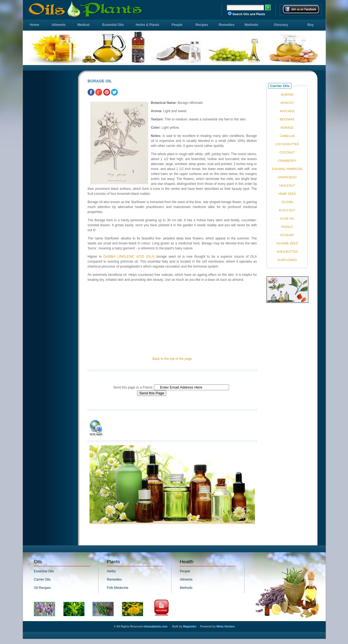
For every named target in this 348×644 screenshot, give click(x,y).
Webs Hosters (226, 627)
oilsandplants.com (155, 627)
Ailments (59, 25)
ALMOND (287, 95)
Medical (83, 25)
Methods (251, 25)
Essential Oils (113, 25)
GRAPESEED (287, 177)
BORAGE (287, 128)
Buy (311, 25)
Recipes (202, 25)
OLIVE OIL (287, 219)
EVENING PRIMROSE (287, 169)
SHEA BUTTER (287, 252)
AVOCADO (287, 111)
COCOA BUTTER (287, 144)
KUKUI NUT (287, 210)
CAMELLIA (287, 136)
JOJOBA (287, 202)
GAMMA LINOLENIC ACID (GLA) (129, 257)
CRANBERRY (287, 161)
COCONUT (287, 152)
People (177, 25)
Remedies (227, 25)
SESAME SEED (287, 243)
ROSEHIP (287, 235)
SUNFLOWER (287, 260)
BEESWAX (287, 119)
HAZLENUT (287, 185)
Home (35, 25)
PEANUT (287, 227)
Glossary (281, 25)
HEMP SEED (287, 194)
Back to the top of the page (172, 359)
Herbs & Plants (147, 25)
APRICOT (287, 103)
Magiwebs (190, 627)
